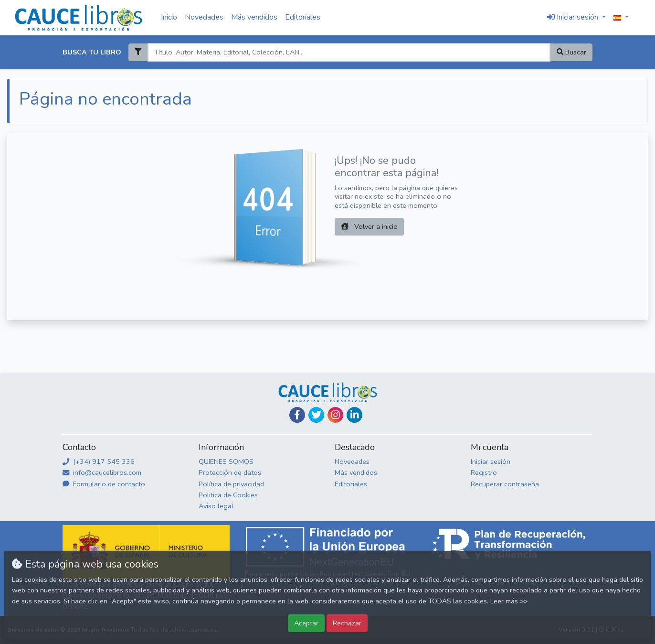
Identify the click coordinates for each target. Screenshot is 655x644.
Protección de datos (230, 472)
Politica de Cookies (228, 495)
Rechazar (347, 623)
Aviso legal (216, 506)
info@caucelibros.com (102, 472)
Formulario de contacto (104, 484)
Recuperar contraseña (505, 484)
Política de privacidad (231, 484)
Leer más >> (509, 601)
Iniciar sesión (491, 462)
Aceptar (306, 623)
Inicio (169, 17)
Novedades (204, 17)
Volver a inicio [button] (369, 226)
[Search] (349, 52)
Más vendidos (254, 17)
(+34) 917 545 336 (99, 462)
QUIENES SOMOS (226, 462)
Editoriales (303, 17)
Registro (484, 472)
